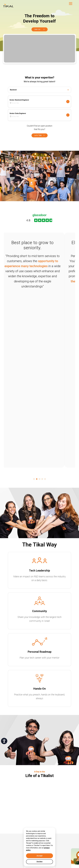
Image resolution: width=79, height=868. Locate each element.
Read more (32, 701)
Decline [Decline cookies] (40, 862)
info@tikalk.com (20, 833)
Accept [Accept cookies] (40, 856)
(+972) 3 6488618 (21, 838)
